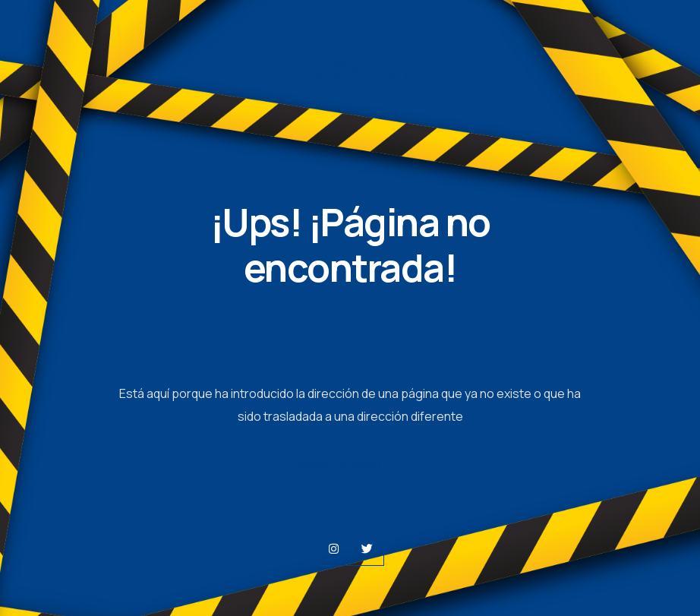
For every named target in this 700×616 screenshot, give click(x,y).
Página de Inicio (350, 466)
